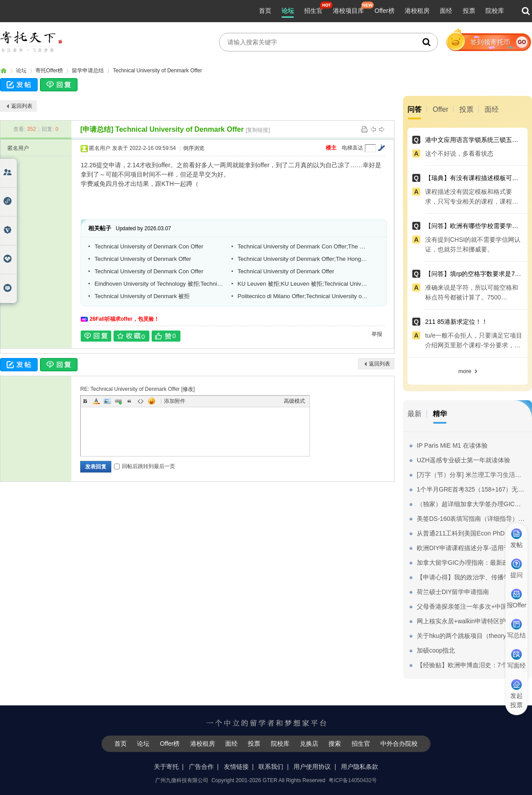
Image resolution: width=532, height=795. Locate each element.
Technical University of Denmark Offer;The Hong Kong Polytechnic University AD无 (303, 259)
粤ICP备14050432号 (353, 780)
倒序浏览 (194, 148)
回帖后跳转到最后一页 (145, 466)
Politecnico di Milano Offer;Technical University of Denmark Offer (303, 296)
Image (107, 401)
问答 (415, 109)
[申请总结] (97, 129)
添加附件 (175, 401)
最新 (415, 414)
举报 (377, 334)
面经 (446, 11)
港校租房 (417, 11)
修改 (188, 389)
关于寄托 (166, 767)
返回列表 (22, 106)
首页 (265, 11)
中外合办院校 (399, 744)
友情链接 (236, 767)
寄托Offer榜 (49, 71)
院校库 (495, 11)
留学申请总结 (88, 71)
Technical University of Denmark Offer (157, 71)
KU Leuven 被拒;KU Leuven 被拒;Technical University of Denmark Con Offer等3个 (303, 284)
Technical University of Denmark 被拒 (142, 296)
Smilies (152, 401)
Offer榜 (385, 11)
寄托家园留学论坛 (4, 71)
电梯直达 (352, 148)
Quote (129, 401)
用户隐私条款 (360, 767)
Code (141, 401)
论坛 (288, 11)
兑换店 (309, 744)
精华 (440, 414)
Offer (440, 109)
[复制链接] (258, 130)
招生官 (313, 11)
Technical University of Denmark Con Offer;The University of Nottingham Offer (303, 246)
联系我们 (271, 767)
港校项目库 (348, 11)
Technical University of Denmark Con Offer (149, 246)
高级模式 (294, 401)
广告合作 (201, 767)
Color (96, 401)
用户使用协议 (312, 767)
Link (118, 401)
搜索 (335, 744)
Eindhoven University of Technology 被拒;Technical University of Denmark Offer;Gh (160, 284)
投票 (469, 11)
